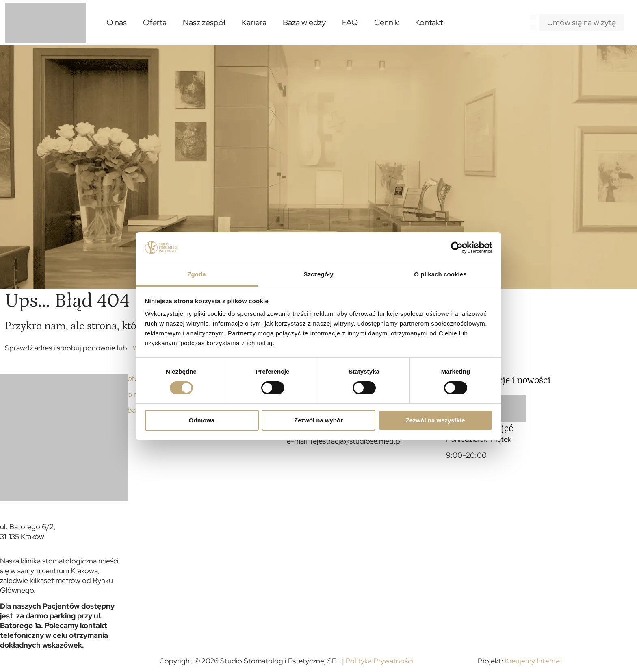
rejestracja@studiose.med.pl (356, 441)
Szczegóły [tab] (318, 274)
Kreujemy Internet (534, 661)
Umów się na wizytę (582, 22)
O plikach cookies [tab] (440, 274)
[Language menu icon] (533, 17)
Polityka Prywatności (379, 661)
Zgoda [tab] (197, 274)
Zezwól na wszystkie (435, 420)
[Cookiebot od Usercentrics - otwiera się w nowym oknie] (457, 248)
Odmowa (202, 420)
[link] (512, 408)
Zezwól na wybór (318, 420)
